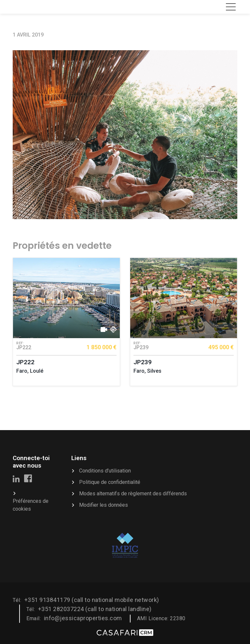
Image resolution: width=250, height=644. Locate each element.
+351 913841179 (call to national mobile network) (92, 600)
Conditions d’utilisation (105, 471)
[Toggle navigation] (231, 7)
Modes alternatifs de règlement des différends (133, 494)
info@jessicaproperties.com (83, 618)
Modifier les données (104, 505)
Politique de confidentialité (110, 482)
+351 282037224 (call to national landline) (95, 609)
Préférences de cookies (31, 505)
